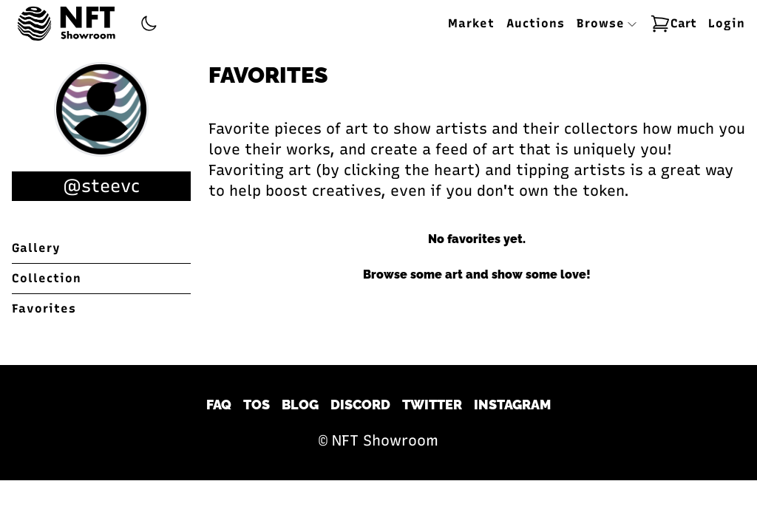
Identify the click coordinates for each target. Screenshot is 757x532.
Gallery (36, 248)
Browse (607, 23)
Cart (673, 24)
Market (471, 23)
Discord (360, 405)
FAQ (219, 405)
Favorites (44, 308)
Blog (300, 405)
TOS (257, 405)
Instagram (512, 405)
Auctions (536, 23)
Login (727, 23)
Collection (47, 278)
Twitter (432, 405)
